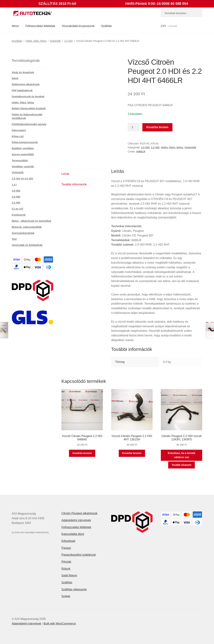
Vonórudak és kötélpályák (27, 245)
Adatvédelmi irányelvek (76, 520)
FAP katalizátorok (22, 90)
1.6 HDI (16, 191)
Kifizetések (68, 541)
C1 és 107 (18, 209)
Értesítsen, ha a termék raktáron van (181, 455)
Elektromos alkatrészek (26, 84)
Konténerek (19, 215)
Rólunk (66, 569)
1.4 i (14, 185)
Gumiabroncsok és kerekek (28, 97)
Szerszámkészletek (23, 233)
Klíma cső (18, 136)
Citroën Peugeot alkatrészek (79, 513)
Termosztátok (20, 161)
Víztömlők (55, 41)
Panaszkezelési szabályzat (79, 555)
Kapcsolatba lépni (73, 534)
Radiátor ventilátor (23, 148)
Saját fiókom (69, 575)
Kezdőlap (17, 41)
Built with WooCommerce (60, 624)
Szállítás (106, 26)
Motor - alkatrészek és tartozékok (32, 221)
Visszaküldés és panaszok (78, 26)
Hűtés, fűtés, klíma (36, 41)
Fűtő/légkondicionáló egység (29, 124)
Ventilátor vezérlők (23, 167)
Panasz (66, 548)
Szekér (66, 596)
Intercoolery (19, 130)
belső (15, 78)
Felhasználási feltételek (40, 26)
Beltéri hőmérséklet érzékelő (29, 108)
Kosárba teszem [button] (82, 453)
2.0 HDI (68, 41)
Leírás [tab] (65, 174)
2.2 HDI (155, 147)
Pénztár (66, 562)
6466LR (141, 152)
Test (14, 239)
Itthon (15, 26)
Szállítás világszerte (74, 589)
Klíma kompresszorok (25, 142)
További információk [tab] (74, 184)
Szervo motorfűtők (23, 154)
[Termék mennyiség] (134, 127)
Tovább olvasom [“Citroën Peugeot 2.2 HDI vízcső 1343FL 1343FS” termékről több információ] (181, 465)
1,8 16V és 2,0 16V (23, 179)
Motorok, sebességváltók (27, 227)
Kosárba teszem (158, 127)
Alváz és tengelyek (23, 72)
